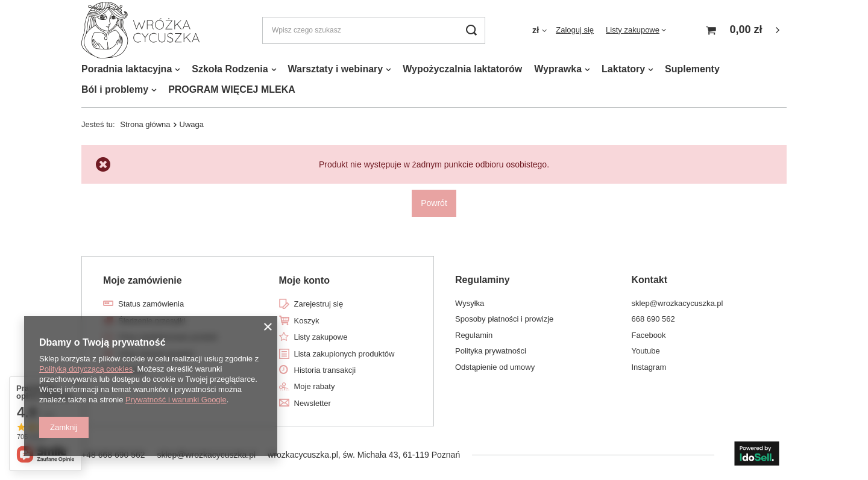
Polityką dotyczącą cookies (86, 369)
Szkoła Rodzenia (230, 69)
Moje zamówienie (143, 280)
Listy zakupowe (633, 30)
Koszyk (307, 321)
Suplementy (692, 69)
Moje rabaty (315, 386)
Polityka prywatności (491, 351)
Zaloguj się (575, 30)
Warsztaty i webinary (336, 69)
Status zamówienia (151, 304)
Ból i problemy (115, 89)
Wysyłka (470, 303)
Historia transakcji (325, 370)
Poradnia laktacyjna (127, 69)
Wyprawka (558, 69)
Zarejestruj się (319, 304)
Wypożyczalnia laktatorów (462, 69)
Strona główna (145, 124)
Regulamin (474, 335)
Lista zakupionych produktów (344, 354)
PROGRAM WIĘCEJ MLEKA (232, 89)
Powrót (434, 203)
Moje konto (304, 280)
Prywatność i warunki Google (176, 400)
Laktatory (623, 69)
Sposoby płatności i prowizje (504, 319)
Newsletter (313, 403)
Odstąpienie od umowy (495, 367)
